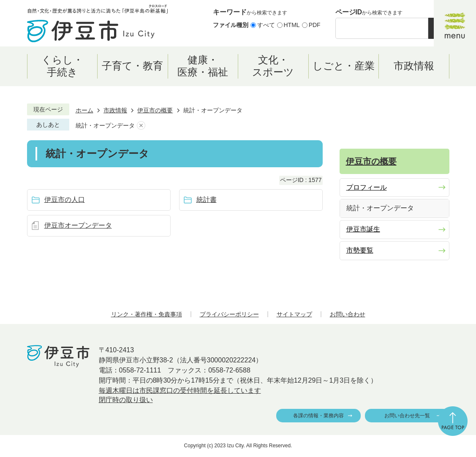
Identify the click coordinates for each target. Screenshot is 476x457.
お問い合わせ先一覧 (407, 416)
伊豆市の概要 (155, 110)
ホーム (84, 110)
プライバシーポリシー (229, 314)
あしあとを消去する (141, 126)
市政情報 (115, 110)
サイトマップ (294, 314)
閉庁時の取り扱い (126, 400)
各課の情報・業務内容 (318, 416)
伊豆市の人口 (65, 200)
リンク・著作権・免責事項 (147, 314)
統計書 (207, 200)
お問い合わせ (348, 314)
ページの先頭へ (453, 421)
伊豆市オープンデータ (78, 225)
